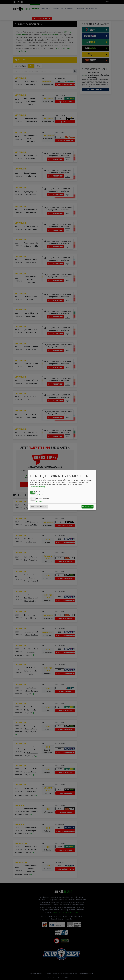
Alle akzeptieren (88, 507)
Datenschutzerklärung (37, 487)
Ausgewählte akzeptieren (39, 507)
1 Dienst (40, 495)
